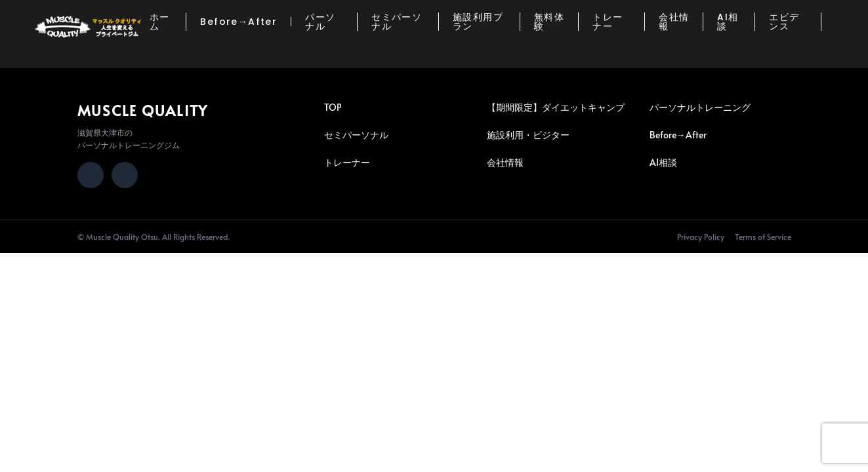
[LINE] (125, 175)
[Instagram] (91, 175)
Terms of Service (763, 237)
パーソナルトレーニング (700, 107)
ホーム (160, 22)
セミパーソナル (397, 22)
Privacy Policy (701, 237)
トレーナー (608, 22)
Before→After (238, 22)
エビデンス (784, 22)
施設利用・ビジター (528, 135)
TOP (333, 107)
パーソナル (320, 22)
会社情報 (674, 22)
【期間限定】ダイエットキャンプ (556, 107)
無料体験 (549, 22)
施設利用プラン (478, 22)
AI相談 (728, 22)
